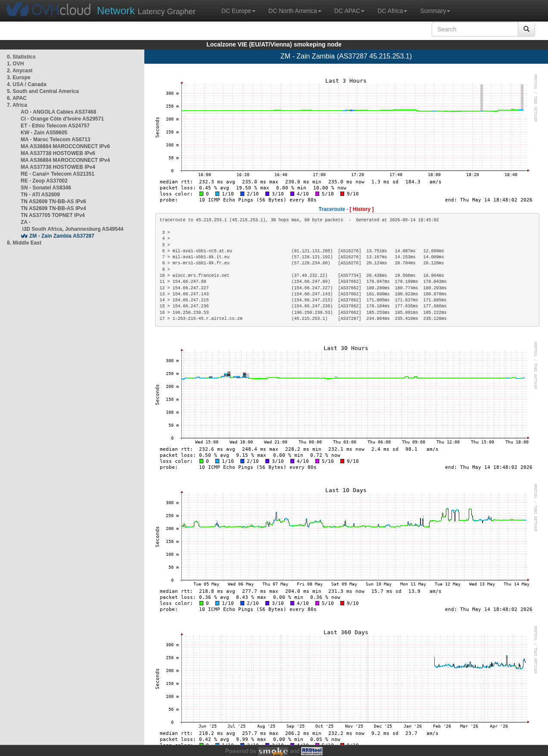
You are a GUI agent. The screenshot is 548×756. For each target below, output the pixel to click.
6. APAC (17, 98)
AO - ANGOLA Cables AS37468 (58, 112)
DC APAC (349, 11)
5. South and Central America (43, 91)
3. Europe (19, 77)
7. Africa (17, 105)
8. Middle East (24, 243)
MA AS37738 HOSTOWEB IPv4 (58, 167)
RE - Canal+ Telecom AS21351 (58, 174)
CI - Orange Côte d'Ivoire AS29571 (62, 119)
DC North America (295, 11)
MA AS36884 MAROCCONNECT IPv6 (65, 146)
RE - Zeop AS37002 (44, 181)
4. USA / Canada (27, 84)
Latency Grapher (146, 11)
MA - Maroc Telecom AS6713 (56, 139)
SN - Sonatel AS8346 (46, 188)
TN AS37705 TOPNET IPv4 (53, 215)
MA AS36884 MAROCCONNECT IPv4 (65, 160)
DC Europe (238, 11)
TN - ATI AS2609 (40, 195)
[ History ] (362, 209)
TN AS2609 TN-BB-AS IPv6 (53, 201)
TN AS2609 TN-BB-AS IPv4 (53, 208)
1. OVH (15, 64)
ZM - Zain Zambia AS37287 (62, 236)
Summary (435, 11)
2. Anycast (20, 71)
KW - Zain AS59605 (44, 133)
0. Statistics (21, 57)
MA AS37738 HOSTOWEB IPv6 (58, 153)
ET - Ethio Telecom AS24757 (55, 126)
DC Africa (392, 11)
